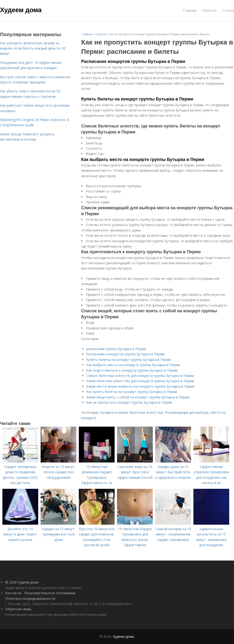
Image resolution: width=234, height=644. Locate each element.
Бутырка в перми (114, 412)
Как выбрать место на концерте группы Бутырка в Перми (143, 160)
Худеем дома (21, 10)
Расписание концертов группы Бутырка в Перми (133, 61)
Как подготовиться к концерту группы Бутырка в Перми (132, 370)
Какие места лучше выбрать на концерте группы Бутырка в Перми (140, 386)
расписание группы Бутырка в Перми (116, 349)
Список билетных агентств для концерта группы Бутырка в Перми (140, 376)
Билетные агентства (146, 412)
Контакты (13, 593)
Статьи (228, 10)
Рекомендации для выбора (187, 412)
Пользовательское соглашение (50, 593)
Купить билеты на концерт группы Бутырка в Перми (137, 99)
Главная (190, 10)
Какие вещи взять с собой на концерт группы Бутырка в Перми (138, 397)
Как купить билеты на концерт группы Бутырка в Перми (132, 392)
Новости (209, 10)
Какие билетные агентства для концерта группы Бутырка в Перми (140, 381)
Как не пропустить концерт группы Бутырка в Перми (129, 402)
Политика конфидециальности (30, 598)
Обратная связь (18, 609)
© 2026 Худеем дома (22, 582)
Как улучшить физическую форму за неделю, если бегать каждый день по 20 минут (33, 48)
